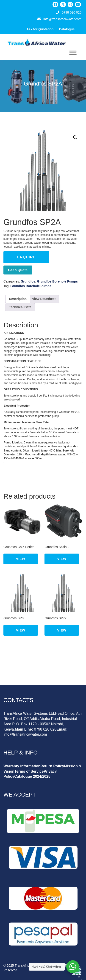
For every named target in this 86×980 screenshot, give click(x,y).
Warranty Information (22, 766)
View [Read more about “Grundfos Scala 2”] (62, 559)
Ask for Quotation (40, 29)
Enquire (26, 257)
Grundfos (28, 281)
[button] (75, 137)
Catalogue (67, 29)
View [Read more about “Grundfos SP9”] (21, 630)
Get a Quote (18, 270)
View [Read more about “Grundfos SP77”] (62, 630)
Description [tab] (18, 299)
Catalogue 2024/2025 (32, 776)
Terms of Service (29, 771)
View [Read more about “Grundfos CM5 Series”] (21, 559)
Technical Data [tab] (20, 307)
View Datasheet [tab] (44, 299)
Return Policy (52, 766)
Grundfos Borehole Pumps (57, 281)
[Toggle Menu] (73, 53)
